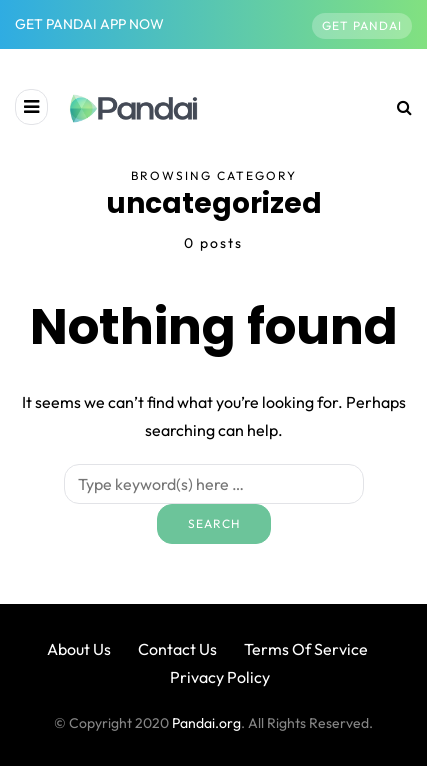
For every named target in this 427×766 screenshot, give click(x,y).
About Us (79, 649)
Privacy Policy (220, 677)
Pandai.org (206, 723)
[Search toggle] (397, 107)
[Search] (214, 484)
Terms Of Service (306, 649)
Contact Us (177, 649)
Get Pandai (362, 25)
